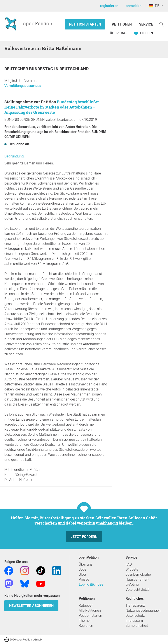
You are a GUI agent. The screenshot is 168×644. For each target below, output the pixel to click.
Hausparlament (137, 579)
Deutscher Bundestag (29, 69)
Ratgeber (86, 605)
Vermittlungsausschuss (23, 86)
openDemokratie (138, 574)
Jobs (83, 569)
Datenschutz (135, 616)
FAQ (129, 564)
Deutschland (74, 69)
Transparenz (135, 605)
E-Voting (132, 584)
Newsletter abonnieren (31, 606)
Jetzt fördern (84, 537)
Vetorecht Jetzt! (138, 590)
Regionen (86, 626)
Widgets (132, 569)
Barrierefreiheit (137, 626)
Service (146, 24)
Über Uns (118, 33)
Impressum (134, 621)
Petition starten (85, 24)
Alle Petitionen (90, 610)
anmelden (134, 6)
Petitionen (122, 24)
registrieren (109, 6)
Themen (85, 621)
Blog (82, 574)
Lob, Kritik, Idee (91, 584)
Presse (84, 579)
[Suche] (162, 24)
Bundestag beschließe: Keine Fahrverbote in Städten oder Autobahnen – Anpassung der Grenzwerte (52, 107)
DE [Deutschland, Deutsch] (154, 6)
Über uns (86, 564)
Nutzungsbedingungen (143, 610)
